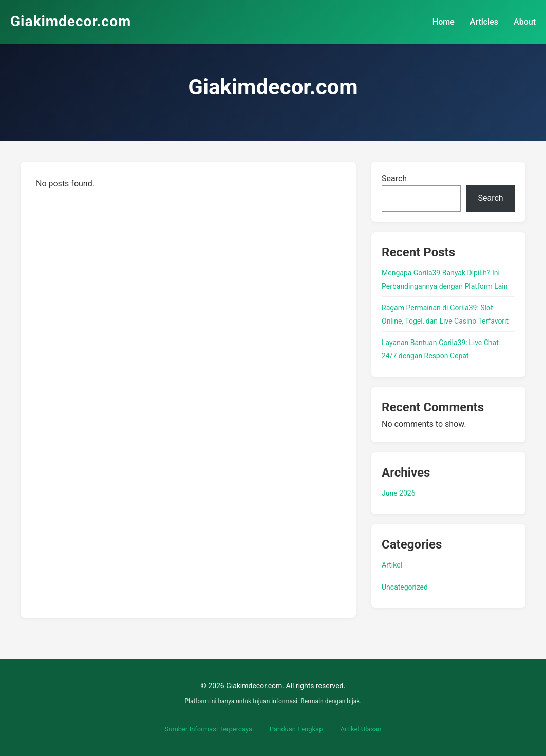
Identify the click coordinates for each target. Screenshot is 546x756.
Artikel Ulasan (361, 729)
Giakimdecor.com (71, 21)
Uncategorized (405, 587)
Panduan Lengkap (296, 729)
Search (394, 178)
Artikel (392, 565)
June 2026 (399, 493)
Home (444, 22)
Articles (484, 22)
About (525, 22)
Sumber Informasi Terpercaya (209, 729)
